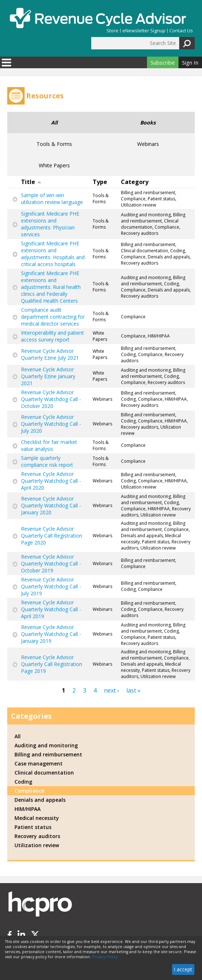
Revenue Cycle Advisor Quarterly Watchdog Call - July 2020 (51, 424)
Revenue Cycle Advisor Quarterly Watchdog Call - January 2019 (51, 634)
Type (100, 182)
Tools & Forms (54, 144)
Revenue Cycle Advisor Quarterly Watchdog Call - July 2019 (51, 586)
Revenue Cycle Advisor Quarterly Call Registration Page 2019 (52, 664)
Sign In (190, 62)
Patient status (33, 827)
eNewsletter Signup (144, 31)
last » (133, 690)
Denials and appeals (40, 800)
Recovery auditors (37, 836)
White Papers (54, 165)
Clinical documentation (44, 773)
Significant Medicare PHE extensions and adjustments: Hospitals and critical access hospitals (53, 254)
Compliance (29, 791)
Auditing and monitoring (46, 745)
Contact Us (181, 31)
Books (148, 123)
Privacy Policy (105, 957)
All (54, 123)
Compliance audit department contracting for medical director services (53, 317)
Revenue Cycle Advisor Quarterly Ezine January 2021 (48, 376)
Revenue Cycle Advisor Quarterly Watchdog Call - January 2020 (51, 505)
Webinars (148, 144)
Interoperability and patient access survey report (52, 336)
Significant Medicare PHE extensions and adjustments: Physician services (50, 224)
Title (31, 182)
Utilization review (37, 845)
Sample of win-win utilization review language (52, 199)
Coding (23, 782)
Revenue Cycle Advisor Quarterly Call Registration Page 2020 (52, 536)
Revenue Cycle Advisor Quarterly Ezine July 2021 (50, 354)
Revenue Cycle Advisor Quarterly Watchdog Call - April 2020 (51, 481)
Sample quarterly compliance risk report (47, 461)
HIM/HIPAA (28, 809)
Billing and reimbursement (48, 754)
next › (111, 690)
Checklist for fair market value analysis (49, 445)
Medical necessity (37, 818)
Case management (39, 763)
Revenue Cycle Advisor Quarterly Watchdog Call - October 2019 (51, 563)
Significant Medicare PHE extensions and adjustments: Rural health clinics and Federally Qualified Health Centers (51, 287)
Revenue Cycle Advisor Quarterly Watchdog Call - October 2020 (51, 399)
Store (112, 31)
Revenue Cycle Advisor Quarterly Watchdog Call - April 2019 (51, 609)
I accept (183, 969)
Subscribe (163, 62)
